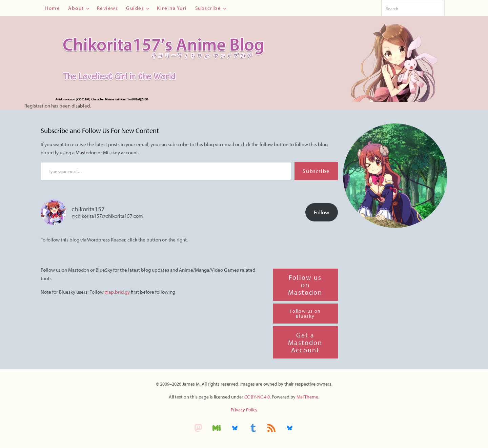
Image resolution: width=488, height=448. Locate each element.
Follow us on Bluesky (305, 314)
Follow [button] (322, 212)
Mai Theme (307, 397)
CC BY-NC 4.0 (257, 397)
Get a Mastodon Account (305, 342)
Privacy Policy (244, 410)
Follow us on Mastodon (305, 285)
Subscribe (316, 171)
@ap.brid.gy (118, 292)
